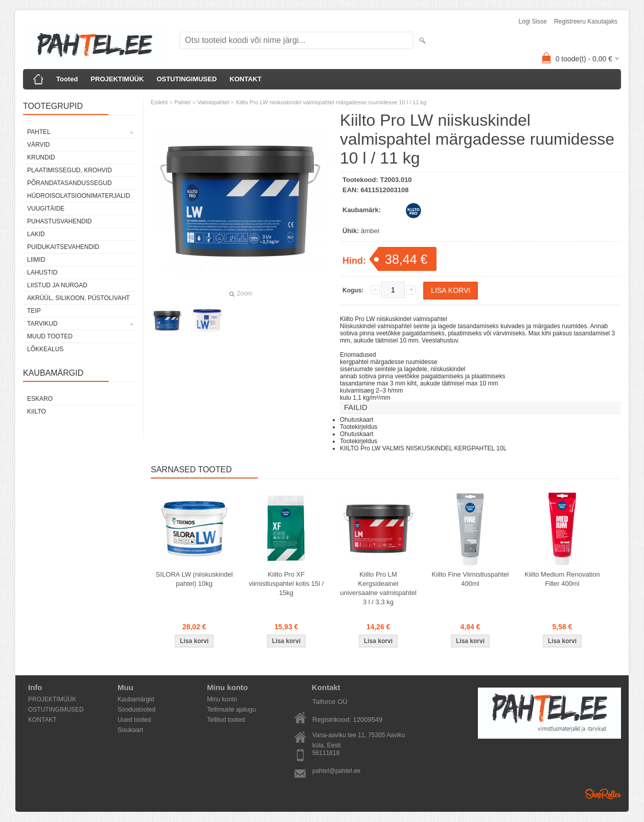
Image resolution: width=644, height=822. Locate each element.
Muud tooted (50, 336)
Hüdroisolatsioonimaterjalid (79, 196)
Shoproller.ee (603, 794)
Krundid (41, 157)
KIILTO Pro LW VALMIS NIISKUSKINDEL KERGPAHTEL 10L (423, 448)
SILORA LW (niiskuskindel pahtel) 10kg (194, 579)
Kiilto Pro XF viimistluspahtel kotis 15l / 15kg (286, 584)
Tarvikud (42, 324)
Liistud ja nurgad (57, 285)
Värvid (38, 145)
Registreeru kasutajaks (586, 21)
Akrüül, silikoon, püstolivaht (78, 298)
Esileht (159, 102)
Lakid (36, 234)
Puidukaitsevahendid (63, 247)
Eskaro (40, 399)
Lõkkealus (45, 349)
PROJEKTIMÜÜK (117, 79)
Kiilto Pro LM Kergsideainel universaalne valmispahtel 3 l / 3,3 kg (378, 588)
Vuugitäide (46, 209)
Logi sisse (533, 21)
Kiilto (37, 412)
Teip (34, 311)
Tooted (67, 79)
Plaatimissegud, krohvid (70, 170)
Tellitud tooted (226, 720)
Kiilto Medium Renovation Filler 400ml (562, 579)
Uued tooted (134, 720)
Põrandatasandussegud (70, 183)
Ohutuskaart (356, 420)
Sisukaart (130, 730)
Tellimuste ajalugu (231, 710)
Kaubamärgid (136, 699)
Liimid (36, 260)
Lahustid (42, 272)
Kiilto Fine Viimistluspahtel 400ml (470, 579)
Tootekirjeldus (359, 427)
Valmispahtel (213, 102)
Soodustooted (136, 710)
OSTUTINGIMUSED (187, 79)
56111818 (326, 753)
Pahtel (39, 132)
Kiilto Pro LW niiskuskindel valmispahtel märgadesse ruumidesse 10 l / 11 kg (331, 102)
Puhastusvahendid (59, 221)
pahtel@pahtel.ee (336, 771)
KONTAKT (246, 79)
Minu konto (222, 699)
